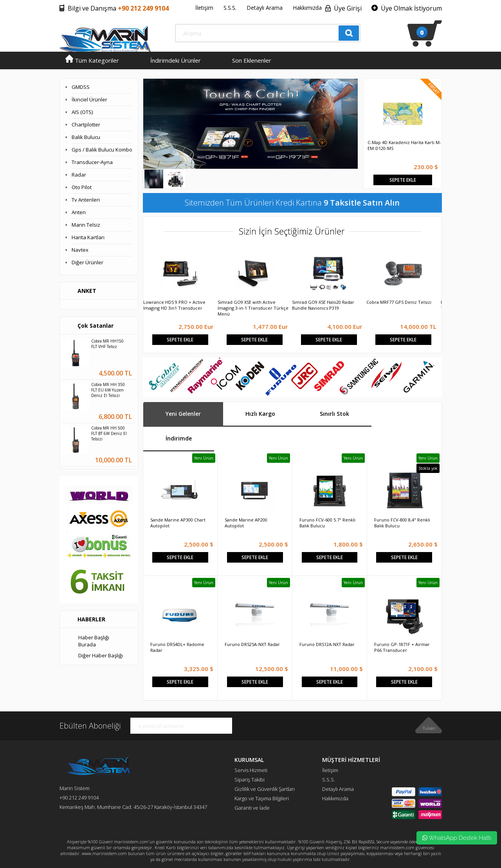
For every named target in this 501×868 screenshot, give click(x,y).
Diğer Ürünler (87, 262)
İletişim (204, 8)
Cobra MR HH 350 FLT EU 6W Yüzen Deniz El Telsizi (108, 390)
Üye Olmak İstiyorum (411, 8)
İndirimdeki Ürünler (176, 60)
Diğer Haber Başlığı (101, 655)
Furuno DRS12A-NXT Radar (327, 644)
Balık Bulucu (86, 137)
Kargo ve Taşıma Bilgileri (262, 798)
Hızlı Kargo (260, 414)
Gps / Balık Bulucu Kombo (102, 150)
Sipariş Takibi (250, 780)
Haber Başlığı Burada (94, 641)
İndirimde (179, 438)
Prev (369, 109)
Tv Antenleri (86, 200)
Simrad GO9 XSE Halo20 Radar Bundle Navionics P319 (323, 305)
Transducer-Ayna (92, 162)
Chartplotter (86, 125)
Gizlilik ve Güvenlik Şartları (265, 789)
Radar (79, 175)
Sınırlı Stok (334, 414)
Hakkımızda (307, 8)
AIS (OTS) (82, 112)
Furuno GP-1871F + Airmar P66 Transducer (402, 647)
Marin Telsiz (86, 225)
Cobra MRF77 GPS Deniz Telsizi (399, 302)
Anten (79, 212)
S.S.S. (230, 8)
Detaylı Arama (265, 8)
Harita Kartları (88, 237)
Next (436, 109)
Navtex (80, 250)
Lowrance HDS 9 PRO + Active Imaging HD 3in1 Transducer (174, 305)
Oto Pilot (82, 187)
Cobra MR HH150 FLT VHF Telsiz (107, 344)
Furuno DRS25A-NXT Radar (252, 644)
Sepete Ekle (403, 180)
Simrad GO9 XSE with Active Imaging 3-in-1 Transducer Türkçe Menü (253, 308)
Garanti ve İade (252, 808)
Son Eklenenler (252, 60)
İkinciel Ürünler (89, 99)
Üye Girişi (348, 8)
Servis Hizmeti (251, 770)
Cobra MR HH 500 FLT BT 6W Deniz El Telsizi (109, 433)
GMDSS (81, 87)
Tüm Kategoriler (92, 60)
